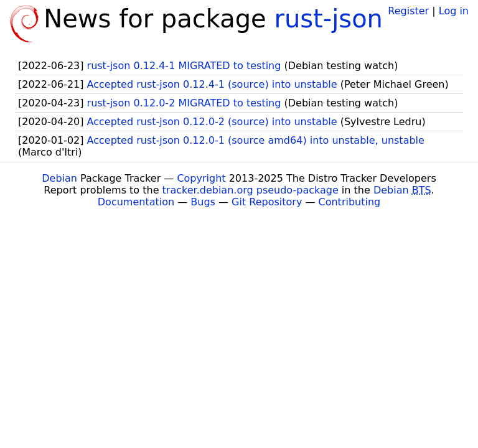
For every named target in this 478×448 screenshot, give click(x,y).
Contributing (350, 202)
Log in (454, 11)
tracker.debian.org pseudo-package (251, 190)
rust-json (328, 19)
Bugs (203, 202)
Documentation (136, 202)
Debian (59, 178)
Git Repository (267, 202)
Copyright (201, 178)
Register (408, 11)
